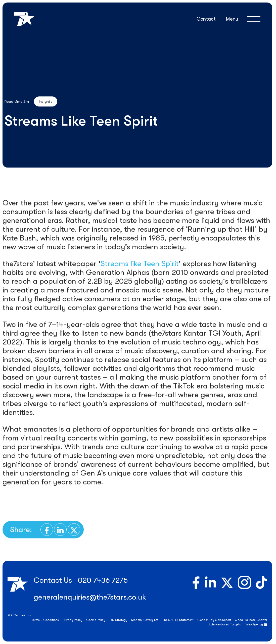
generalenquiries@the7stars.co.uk (90, 597)
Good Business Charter (251, 620)
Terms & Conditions (45, 620)
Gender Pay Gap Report (214, 620)
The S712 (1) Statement (178, 620)
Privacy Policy (73, 620)
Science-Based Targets (225, 624)
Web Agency (254, 624)
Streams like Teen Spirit (140, 276)
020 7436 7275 (103, 580)
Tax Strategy (118, 620)
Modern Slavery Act (145, 620)
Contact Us (53, 580)
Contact (206, 19)
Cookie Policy (96, 620)
